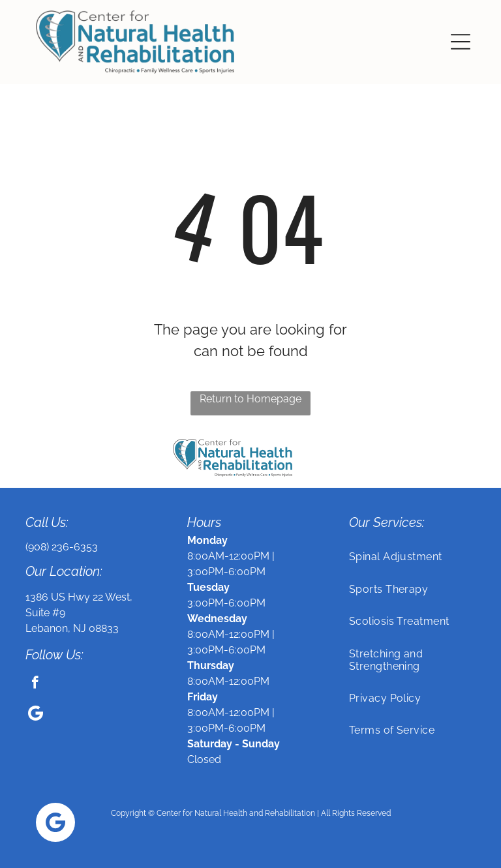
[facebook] (35, 684)
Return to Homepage (250, 399)
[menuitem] (412, 557)
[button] (461, 42)
